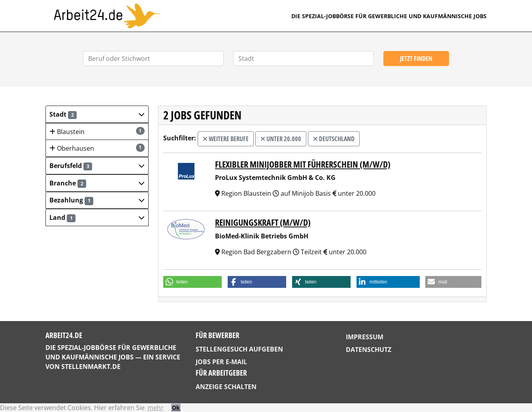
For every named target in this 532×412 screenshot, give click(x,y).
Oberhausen (97, 148)
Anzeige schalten (226, 387)
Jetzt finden (416, 59)
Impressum (365, 337)
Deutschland (334, 139)
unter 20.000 (281, 139)
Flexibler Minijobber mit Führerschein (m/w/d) (303, 164)
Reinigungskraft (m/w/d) (263, 222)
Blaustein (97, 131)
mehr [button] (156, 408)
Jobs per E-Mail (221, 362)
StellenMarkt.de (91, 367)
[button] (97, 114)
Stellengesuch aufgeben (239, 349)
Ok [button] (176, 407)
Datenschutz (369, 350)
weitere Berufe (226, 139)
